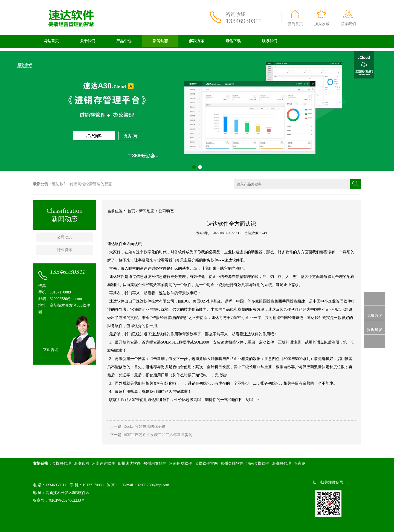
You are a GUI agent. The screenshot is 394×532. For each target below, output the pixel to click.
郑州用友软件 (155, 463)
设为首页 (295, 24)
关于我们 (88, 41)
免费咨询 (375, 313)
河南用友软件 (181, 463)
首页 (131, 211)
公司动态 (65, 237)
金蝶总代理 (62, 463)
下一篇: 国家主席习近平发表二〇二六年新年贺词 (151, 435)
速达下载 (233, 41)
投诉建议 (375, 327)
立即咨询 (51, 350)
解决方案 (197, 41)
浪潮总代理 (282, 463)
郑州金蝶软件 (232, 463)
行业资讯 (65, 250)
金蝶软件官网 (206, 463)
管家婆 (300, 463)
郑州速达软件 (129, 463)
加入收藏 (322, 24)
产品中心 (124, 41)
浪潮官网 (82, 463)
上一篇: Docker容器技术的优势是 (138, 427)
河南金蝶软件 (258, 463)
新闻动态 (160, 41)
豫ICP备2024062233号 (66, 500)
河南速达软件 (103, 463)
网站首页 (51, 41)
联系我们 (348, 24)
